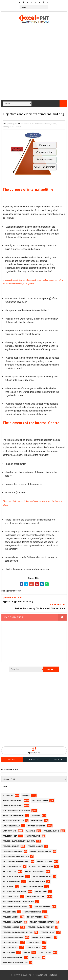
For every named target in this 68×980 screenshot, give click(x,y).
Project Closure (35, 846)
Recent (12, 760)
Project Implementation (32, 887)
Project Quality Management (41, 927)
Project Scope (34, 942)
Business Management (47, 124)
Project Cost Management (41, 867)
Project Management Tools (15, 907)
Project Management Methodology (18, 902)
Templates (36, 958)
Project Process (35, 917)
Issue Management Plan (13, 821)
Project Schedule (11, 942)
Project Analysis (51, 831)
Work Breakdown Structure (15, 963)
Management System (12, 127)
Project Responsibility (42, 937)
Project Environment (42, 877)
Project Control (45, 862)
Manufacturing (9, 831)
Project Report (48, 932)
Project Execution (37, 882)
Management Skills (11, 826)
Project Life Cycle (11, 897)
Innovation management (13, 816)
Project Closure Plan (13, 851)
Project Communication (41, 851)
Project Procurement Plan (42, 922)
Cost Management (40, 801)
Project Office (9, 912)
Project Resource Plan (13, 937)
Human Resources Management (16, 811)
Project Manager (43, 907)
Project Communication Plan (16, 856)
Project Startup (10, 948)
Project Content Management (16, 862)
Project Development (35, 872)
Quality (27, 953)
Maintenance (37, 821)
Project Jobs (41, 892)
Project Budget (10, 836)
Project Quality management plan (18, 932)
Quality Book (34, 753)
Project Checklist (11, 846)
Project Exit (8, 887)
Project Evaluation (11, 882)
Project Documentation (13, 877)
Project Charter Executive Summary (19, 841)
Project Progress (11, 927)
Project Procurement (13, 922)
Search (51, 669)
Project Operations (32, 912)
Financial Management (13, 806)
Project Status (33, 948)
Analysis (26, 796)
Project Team (9, 953)
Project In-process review (15, 892)
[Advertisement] (34, 66)
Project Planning (11, 917)
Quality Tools (45, 953)
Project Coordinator (12, 867)
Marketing (31, 831)
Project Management (36, 897)
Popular (34, 760)
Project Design (9, 872)
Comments (56, 760)
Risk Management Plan (13, 958)
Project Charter (33, 836)
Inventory (36, 816)
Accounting (8, 796)
